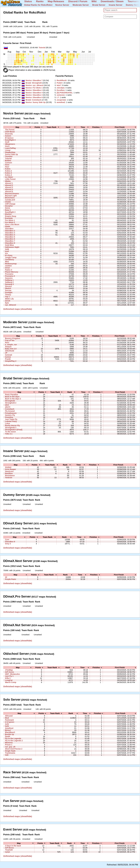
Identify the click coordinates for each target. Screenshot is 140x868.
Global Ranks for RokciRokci (38, 5)
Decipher (9, 206)
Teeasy (8, 295)
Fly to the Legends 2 (14, 741)
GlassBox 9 (10, 542)
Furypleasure (11, 413)
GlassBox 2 (38, 90)
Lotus (8, 423)
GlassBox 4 (38, 93)
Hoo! (7, 167)
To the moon (10, 432)
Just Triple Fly (11, 419)
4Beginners (10, 144)
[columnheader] (17, 127)
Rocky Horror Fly (12, 425)
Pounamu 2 (10, 276)
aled (7, 405)
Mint (7, 262)
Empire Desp (11, 216)
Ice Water (9, 177)
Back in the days (12, 397)
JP (6, 353)
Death (8, 736)
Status (28, 1)
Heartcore (9, 471)
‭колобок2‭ (61, 102)
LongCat (9, 680)
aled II (8, 407)
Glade (8, 227)
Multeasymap (11, 264)
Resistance (10, 475)
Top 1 (7, 297)
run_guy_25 (10, 747)
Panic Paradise (12, 395)
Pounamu (9, 274)
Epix (7, 303)
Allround (9, 716)
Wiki (94, 1)
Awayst (8, 347)
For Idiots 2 (10, 222)
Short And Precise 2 (14, 749)
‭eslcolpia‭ (61, 88)
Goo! (7, 165)
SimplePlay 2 (11, 361)
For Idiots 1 (38, 88)
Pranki (8, 359)
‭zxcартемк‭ (61, 100)
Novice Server (62, 5)
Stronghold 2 (11, 403)
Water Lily (9, 299)
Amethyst (9, 728)
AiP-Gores (10, 672)
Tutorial (42, 48)
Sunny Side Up (39, 102)
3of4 (7, 726)
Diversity (9, 134)
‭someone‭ (61, 95)
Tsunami (9, 156)
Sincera (8, 286)
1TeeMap (9, 670)
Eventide (9, 218)
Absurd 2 (9, 185)
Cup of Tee (10, 340)
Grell (7, 142)
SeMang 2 (9, 282)
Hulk (7, 249)
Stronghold (37, 83)
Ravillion (9, 473)
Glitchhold (10, 351)
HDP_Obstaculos (12, 674)
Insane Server (116, 5)
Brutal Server (99, 5)
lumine (8, 357)
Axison (8, 136)
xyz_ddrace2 (38, 85)
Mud (7, 718)
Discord (73, 1)
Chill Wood (10, 132)
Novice (29, 80)
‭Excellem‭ (61, 90)
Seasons (9, 278)
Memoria (9, 743)
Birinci (8, 730)
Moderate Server (81, 5)
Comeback (37, 100)
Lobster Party (11, 421)
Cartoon (9, 163)
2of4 (7, 724)
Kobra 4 (8, 175)
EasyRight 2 (10, 212)
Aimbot (8, 467)
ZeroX (8, 301)
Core (7, 540)
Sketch (8, 288)
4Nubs (8, 181)
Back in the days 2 (13, 399)
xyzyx (8, 852)
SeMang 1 (9, 280)
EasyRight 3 (10, 140)
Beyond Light (11, 196)
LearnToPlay (10, 148)
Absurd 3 (9, 187)
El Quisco (9, 138)
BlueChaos (10, 198)
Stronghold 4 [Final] (14, 430)
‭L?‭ (58, 97)
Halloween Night (12, 247)
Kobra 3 (8, 173)
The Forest (10, 130)
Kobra (8, 169)
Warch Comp (11, 682)
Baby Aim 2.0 (11, 349)
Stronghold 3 (11, 428)
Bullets (8, 161)
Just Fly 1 (9, 676)
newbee (8, 266)
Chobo (8, 202)
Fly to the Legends (13, 738)
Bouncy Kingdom (13, 338)
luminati (9, 355)
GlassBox (9, 229)
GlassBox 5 (10, 237)
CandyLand (10, 200)
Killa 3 (8, 678)
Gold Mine (9, 245)
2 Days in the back (13, 846)
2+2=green (10, 722)
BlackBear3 (10, 732)
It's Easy (9, 255)
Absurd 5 (9, 191)
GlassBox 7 (38, 80)
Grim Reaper (11, 469)
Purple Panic (11, 579)
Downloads (107, 1)
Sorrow (8, 290)
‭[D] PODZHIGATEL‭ (65, 93)
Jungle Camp (11, 257)
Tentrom (9, 478)
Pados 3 (9, 270)
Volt (7, 755)
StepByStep (10, 152)
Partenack (9, 720)
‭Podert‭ (60, 83)
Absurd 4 (9, 189)
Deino (8, 208)
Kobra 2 (8, 171)
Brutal (28, 83)
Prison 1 (9, 745)
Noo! (7, 343)
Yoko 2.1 (9, 434)
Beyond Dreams (12, 194)
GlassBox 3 (38, 95)
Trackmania (10, 753)
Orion (8, 268)
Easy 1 (8, 210)
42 (6, 577)
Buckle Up (10, 734)
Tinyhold (9, 850)
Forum (83, 1)
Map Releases (56, 1)
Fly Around (10, 411)
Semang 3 (9, 284)
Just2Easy (10, 260)
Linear (8, 150)
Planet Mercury (12, 272)
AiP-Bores (9, 848)
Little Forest (10, 179)
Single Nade (10, 751)
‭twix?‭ (59, 85)
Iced (7, 251)
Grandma (9, 417)
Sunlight (9, 293)
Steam (120, 1)
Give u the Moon (12, 224)
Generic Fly (10, 415)
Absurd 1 (9, 183)
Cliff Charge (10, 204)
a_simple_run (11, 345)
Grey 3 (8, 544)
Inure (7, 146)
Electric (8, 214)
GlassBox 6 (10, 239)
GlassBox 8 (38, 97)
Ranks (40, 1)
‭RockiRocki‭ (62, 80)
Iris (6, 253)
